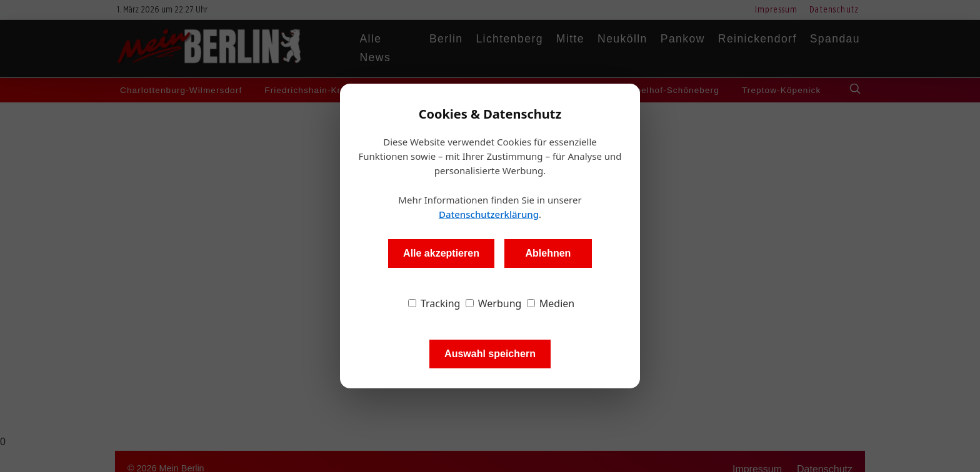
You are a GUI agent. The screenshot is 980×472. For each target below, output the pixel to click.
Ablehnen (548, 253)
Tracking (434, 303)
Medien (551, 303)
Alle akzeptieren (441, 253)
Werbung (494, 303)
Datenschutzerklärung (489, 214)
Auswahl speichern (490, 354)
